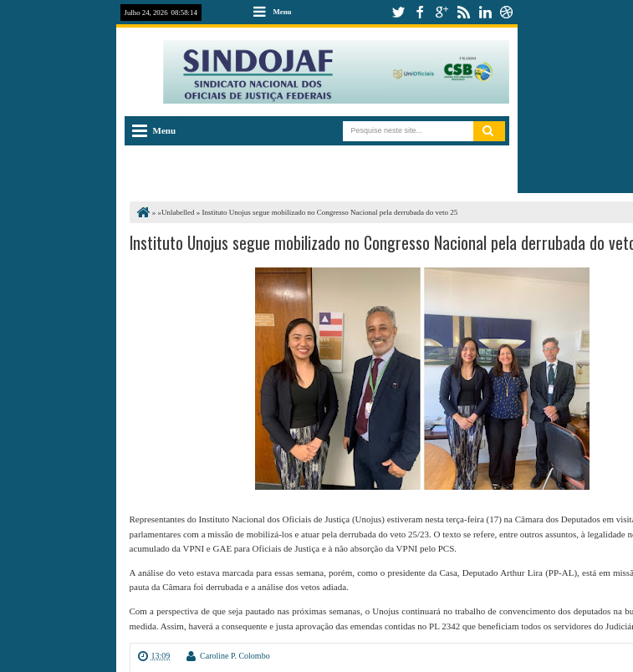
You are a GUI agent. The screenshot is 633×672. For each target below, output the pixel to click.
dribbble (507, 12)
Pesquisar (489, 131)
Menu (283, 12)
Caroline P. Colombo (235, 656)
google (442, 12)
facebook (420, 12)
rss (463, 12)
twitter (398, 12)
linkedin (485, 12)
